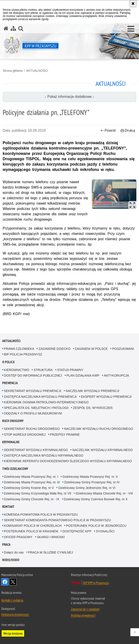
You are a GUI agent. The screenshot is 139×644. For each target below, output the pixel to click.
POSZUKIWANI (123, 349)
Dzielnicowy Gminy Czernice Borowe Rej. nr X (96, 499)
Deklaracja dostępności (15, 614)
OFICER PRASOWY (18, 537)
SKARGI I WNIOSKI (51, 537)
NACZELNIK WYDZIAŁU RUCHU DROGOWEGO (99, 429)
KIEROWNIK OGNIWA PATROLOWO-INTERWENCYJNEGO (46, 402)
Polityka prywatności (83, 615)
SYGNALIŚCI (105, 531)
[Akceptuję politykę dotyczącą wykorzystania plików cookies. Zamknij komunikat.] (133, 4)
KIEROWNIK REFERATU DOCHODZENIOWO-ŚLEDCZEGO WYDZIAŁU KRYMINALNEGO (68, 461)
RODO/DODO (11, 560)
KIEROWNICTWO (17, 370)
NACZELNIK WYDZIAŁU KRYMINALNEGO (102, 450)
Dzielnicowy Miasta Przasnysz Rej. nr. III (32, 482)
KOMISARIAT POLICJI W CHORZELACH (33, 526)
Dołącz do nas (14, 552)
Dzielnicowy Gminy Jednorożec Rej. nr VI (87, 488)
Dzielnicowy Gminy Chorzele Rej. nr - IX (32, 499)
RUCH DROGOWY (13, 421)
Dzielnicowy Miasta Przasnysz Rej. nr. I (31, 477)
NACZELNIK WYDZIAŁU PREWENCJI (92, 391)
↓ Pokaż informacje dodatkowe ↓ (70, 97)
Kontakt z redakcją (12, 600)
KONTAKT (8, 507)
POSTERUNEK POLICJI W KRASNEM (31, 531)
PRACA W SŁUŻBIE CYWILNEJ (50, 552)
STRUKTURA (43, 370)
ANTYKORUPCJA (117, 375)
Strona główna (13, 71)
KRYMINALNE (11, 442)
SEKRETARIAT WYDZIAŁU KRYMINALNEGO (36, 450)
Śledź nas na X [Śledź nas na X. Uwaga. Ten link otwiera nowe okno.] (13, 582)
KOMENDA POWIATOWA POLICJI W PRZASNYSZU (41, 515)
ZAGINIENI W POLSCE (91, 349)
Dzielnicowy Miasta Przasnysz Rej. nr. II (90, 477)
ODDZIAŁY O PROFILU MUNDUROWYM (33, 413)
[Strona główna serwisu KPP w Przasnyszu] (6, 28)
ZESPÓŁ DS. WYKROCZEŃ (93, 408)
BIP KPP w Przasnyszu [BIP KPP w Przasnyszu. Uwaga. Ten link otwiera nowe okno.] (96, 583)
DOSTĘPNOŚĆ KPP (77, 531)
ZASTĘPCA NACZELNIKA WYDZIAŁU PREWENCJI (40, 397)
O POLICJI (8, 362)
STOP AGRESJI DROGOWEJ (25, 435)
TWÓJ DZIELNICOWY (15, 469)
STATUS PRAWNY (70, 370)
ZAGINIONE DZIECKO (54, 349)
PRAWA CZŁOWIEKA (19, 349)
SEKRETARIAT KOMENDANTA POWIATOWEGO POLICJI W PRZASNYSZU (57, 520)
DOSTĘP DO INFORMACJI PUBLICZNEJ (33, 375)
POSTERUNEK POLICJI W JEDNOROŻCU (96, 526)
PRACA (6, 545)
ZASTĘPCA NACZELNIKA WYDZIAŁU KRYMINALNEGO (44, 455)
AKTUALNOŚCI (37, 71)
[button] (131, 29)
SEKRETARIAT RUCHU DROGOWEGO (32, 429)
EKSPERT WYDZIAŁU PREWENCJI (106, 397)
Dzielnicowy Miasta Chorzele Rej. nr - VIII (104, 493)
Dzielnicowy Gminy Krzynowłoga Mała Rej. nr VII (38, 493)
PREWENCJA (10, 383)
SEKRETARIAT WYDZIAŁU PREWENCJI (33, 391)
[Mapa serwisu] (13, 28)
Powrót (108, 130)
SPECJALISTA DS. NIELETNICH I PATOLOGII (36, 408)
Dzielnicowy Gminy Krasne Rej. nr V (29, 488)
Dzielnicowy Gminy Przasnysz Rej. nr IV (92, 482)
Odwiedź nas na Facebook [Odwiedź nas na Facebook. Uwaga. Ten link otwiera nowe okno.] (5, 582)
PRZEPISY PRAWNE (65, 435)
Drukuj (128, 130)
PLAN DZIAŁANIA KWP (83, 375)
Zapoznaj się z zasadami (85, 609)
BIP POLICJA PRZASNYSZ (23, 354)
